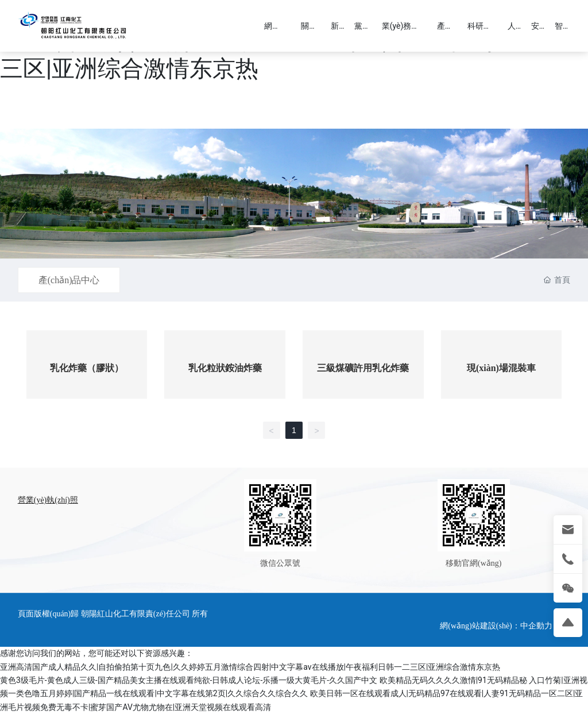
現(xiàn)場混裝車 (501, 368)
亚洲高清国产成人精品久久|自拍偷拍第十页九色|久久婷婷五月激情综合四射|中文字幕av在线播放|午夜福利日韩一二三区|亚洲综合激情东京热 (250, 667)
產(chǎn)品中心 (69, 280)
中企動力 (536, 626)
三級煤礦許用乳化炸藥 (363, 368)
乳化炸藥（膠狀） (87, 368)
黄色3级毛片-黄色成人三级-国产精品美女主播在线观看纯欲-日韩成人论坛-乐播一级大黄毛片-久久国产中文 (189, 680)
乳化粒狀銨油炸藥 (225, 368)
